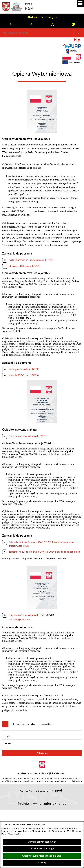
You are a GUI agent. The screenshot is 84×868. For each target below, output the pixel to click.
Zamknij (42, 863)
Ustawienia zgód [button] (49, 791)
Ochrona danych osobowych (42, 842)
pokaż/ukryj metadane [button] (19, 620)
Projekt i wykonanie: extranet (42, 804)
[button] (80, 4)
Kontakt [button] (26, 791)
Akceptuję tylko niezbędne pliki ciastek (42, 856)
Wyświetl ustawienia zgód (42, 849)
